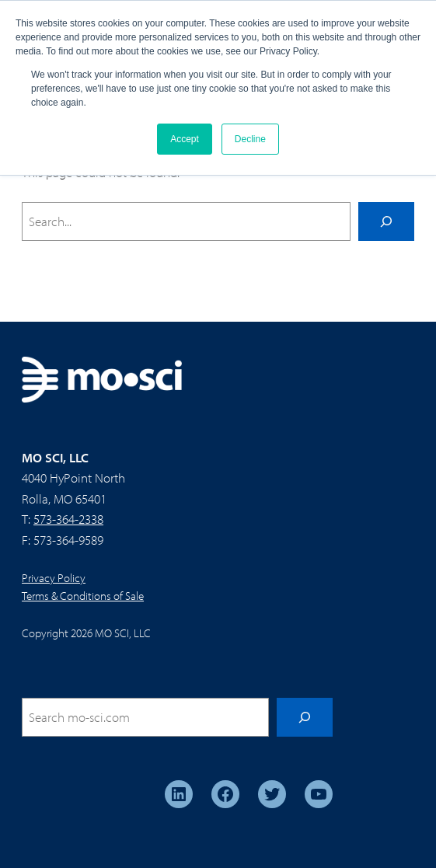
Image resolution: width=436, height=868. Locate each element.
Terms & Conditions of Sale (83, 596)
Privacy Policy (54, 578)
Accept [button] (185, 139)
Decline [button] (250, 139)
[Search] (386, 221)
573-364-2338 (68, 519)
